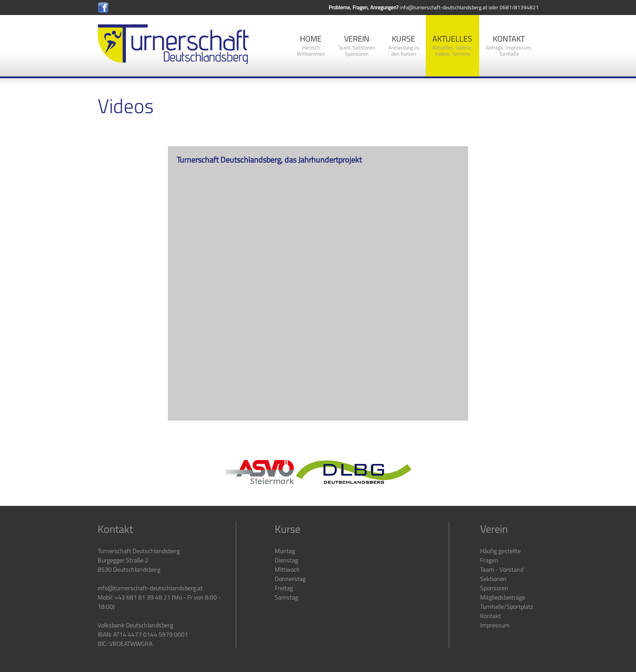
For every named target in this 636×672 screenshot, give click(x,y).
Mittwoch (287, 569)
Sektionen (493, 579)
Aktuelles (452, 45)
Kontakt (509, 45)
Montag (285, 551)
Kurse (404, 45)
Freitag (284, 588)
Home (311, 45)
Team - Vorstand (502, 569)
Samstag (286, 597)
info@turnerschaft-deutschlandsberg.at (443, 7)
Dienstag (286, 560)
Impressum (495, 625)
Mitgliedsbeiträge (503, 597)
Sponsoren (494, 588)
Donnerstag (290, 579)
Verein (357, 45)
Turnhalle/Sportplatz (507, 606)
